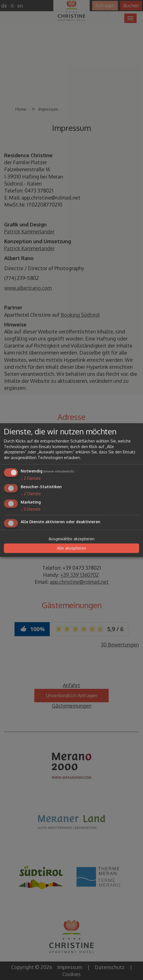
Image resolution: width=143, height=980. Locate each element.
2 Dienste (31, 479)
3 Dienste (31, 509)
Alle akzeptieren (71, 548)
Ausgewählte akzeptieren (71, 539)
